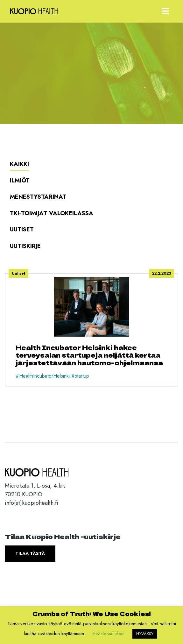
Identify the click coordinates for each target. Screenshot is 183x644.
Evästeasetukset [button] (109, 634)
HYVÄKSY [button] (145, 634)
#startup (80, 376)
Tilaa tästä (30, 553)
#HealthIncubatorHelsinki (43, 376)
